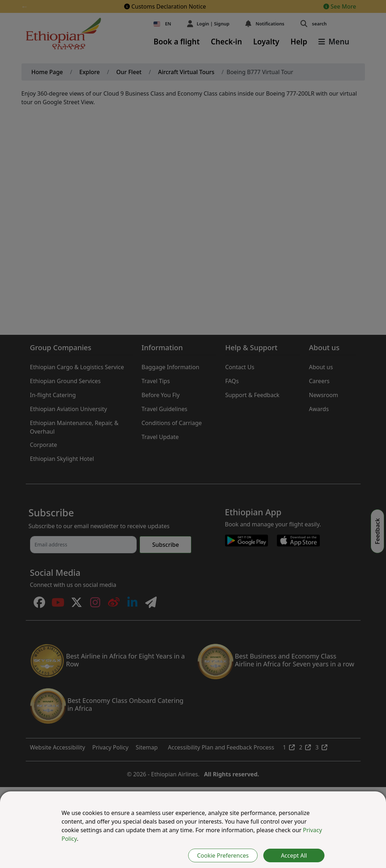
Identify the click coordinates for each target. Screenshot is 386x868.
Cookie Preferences (223, 855)
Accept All (294, 855)
